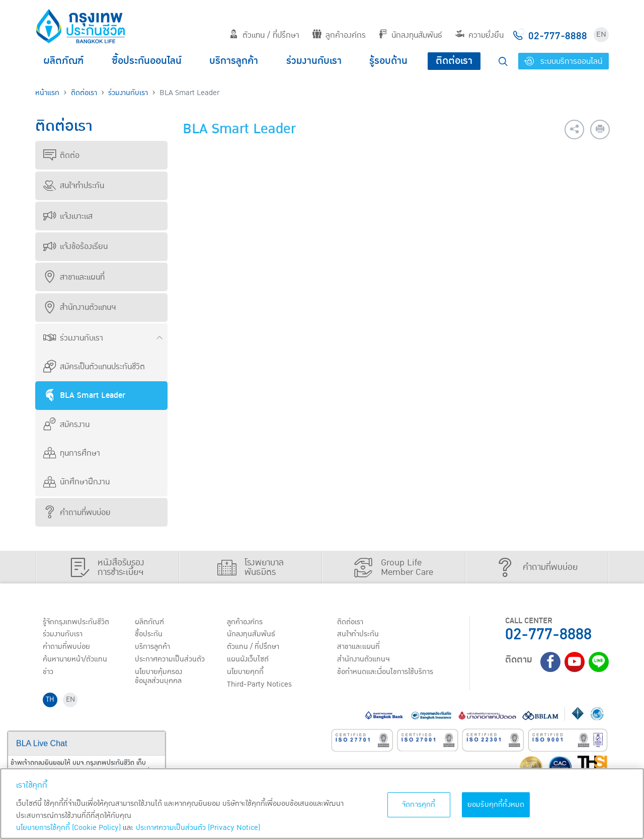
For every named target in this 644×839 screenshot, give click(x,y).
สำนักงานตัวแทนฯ (79, 307)
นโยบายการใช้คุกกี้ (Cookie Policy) (68, 828)
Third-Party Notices (261, 686)
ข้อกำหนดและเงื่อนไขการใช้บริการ (388, 674)
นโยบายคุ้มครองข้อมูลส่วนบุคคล (160, 678)
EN (601, 34)
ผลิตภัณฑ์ (63, 61)
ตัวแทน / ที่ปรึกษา (264, 35)
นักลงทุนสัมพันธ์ (410, 35)
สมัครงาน (66, 425)
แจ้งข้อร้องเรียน (75, 246)
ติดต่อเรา (454, 61)
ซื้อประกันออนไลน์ (147, 61)
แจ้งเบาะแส (68, 216)
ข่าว (49, 674)
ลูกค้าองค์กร (339, 35)
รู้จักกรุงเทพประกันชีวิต (77, 622)
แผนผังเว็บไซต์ (249, 660)
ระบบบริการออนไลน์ (563, 61)
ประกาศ (171, 660)
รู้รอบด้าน (388, 61)
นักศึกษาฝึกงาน (76, 482)
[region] (322, 804)
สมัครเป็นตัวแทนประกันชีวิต (94, 367)
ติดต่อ (61, 155)
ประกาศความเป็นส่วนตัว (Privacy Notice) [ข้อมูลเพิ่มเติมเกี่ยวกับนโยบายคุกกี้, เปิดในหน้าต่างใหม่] (198, 828)
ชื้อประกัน (149, 635)
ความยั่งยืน (479, 35)
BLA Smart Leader (84, 395)
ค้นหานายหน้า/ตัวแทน (76, 660)
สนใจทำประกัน (74, 186)
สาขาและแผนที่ (74, 277)
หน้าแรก (47, 93)
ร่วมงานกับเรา (314, 61)
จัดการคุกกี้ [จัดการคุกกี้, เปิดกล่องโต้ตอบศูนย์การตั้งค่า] (419, 805)
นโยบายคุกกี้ (246, 674)
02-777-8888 (548, 635)
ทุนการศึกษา (72, 453)
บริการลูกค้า (234, 61)
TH (51, 702)
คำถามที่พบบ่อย (77, 513)
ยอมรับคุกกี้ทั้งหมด (496, 805)
